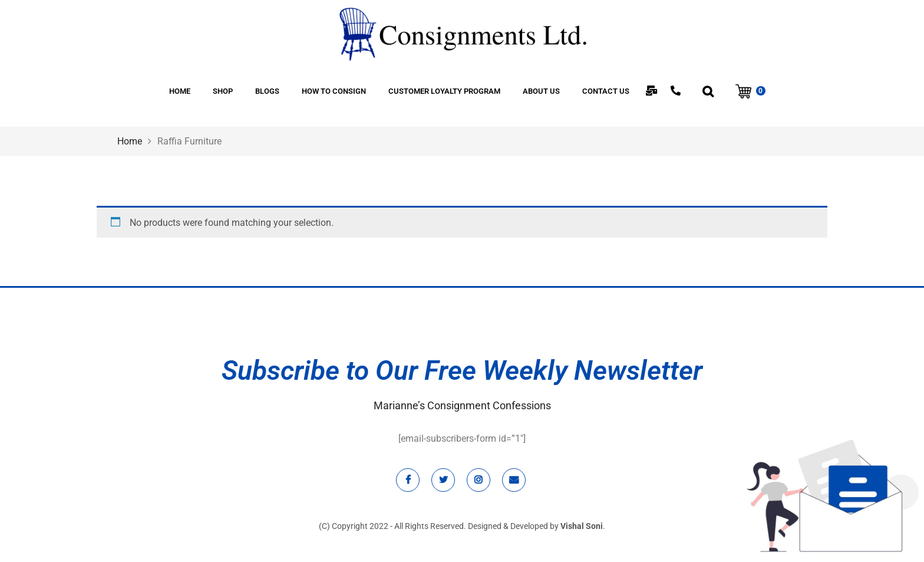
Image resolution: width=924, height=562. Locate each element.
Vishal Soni (582, 526)
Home (130, 141)
